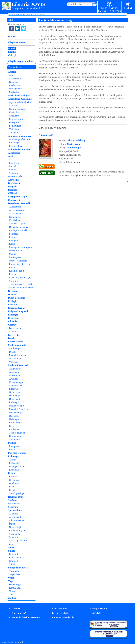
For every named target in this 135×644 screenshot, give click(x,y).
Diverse (12, 294)
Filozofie (13, 321)
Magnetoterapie (17, 406)
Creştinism (14, 480)
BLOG (12, 36)
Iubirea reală (46, 135)
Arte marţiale (15, 176)
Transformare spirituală (20, 284)
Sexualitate (14, 503)
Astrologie (13, 180)
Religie (12, 473)
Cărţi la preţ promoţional (21, 61)
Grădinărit (14, 116)
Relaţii (12, 268)
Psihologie (13, 456)
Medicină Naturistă (18, 365)
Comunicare (15, 217)
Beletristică (14, 183)
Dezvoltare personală (19, 203)
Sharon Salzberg (76, 140)
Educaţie (13, 304)
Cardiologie (15, 348)
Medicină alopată (17, 345)
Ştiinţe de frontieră (18, 568)
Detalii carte (47, 173)
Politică (12, 443)
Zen (11, 544)
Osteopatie (14, 416)
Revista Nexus (15, 497)
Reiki (12, 426)
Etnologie (13, 315)
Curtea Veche (74, 144)
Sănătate (13, 500)
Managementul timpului (21, 247)
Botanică (13, 190)
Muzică (13, 166)
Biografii (13, 186)
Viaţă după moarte (18, 541)
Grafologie (14, 561)
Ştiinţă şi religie (17, 493)
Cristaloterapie (16, 382)
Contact (16, 609)
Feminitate (14, 234)
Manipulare (15, 446)
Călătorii (13, 193)
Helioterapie (15, 396)
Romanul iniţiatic (18, 531)
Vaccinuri (14, 362)
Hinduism (14, 483)
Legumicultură (16, 119)
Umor (11, 578)
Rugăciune (14, 429)
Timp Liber (14, 574)
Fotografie (14, 163)
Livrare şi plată (60, 613)
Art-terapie (14, 375)
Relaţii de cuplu (17, 271)
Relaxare (13, 274)
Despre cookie (99, 609)
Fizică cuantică (16, 557)
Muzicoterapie (16, 412)
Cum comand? (60, 609)
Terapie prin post (17, 433)
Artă (11, 156)
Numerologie (15, 527)
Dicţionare (13, 291)
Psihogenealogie (17, 466)
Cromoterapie (16, 385)
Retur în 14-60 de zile (63, 617)
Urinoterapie (15, 436)
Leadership (14, 85)
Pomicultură (15, 126)
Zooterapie (14, 439)
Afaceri (12, 72)
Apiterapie (14, 372)
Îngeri (12, 524)
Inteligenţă (14, 240)
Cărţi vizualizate (17, 42)
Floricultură (15, 112)
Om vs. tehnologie (18, 261)
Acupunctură (15, 369)
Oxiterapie (14, 419)
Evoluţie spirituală (18, 230)
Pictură (13, 170)
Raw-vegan (15, 143)
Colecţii (12, 55)
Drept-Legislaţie (16, 298)
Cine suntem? (19, 613)
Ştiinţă (12, 551)
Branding (14, 82)
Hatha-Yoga (15, 585)
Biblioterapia (75, 148)
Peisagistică (15, 122)
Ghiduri (12, 325)
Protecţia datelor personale (26, 617)
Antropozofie (16, 517)
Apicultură (14, 106)
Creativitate (15, 220)
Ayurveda (14, 379)
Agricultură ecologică (19, 95)
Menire (13, 254)
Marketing (14, 92)
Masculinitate (16, 251)
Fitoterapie (14, 389)
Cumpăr (49, 167)
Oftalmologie (16, 358)
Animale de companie (19, 149)
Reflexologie (15, 423)
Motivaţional (15, 257)
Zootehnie (14, 133)
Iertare (12, 237)
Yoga (11, 581)
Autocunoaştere (17, 210)
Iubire (12, 244)
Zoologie (13, 598)
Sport (11, 547)
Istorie (11, 338)
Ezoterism (13, 318)
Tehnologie (14, 571)
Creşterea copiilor (18, 224)
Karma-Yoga (15, 588)
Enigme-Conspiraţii (18, 311)
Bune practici (16, 328)
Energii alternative (18, 308)
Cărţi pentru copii (17, 197)
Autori (12, 48)
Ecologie (12, 301)
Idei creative (14, 335)
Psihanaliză (15, 463)
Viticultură (14, 129)
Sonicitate (13, 507)
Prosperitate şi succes (19, 264)
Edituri (12, 52)
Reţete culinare (16, 146)
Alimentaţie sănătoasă (19, 136)
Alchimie (14, 514)
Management (15, 89)
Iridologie (14, 402)
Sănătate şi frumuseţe (19, 278)
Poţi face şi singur (17, 453)
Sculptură (14, 173)
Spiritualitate (15, 510)
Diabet (12, 352)
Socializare (14, 281)
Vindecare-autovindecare (21, 288)
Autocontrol (15, 207)
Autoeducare (15, 214)
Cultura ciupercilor (18, 109)
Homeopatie (15, 399)
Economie (14, 554)
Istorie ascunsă (16, 342)
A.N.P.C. (97, 613)
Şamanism (14, 537)
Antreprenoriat (16, 79)
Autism (13, 460)
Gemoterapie (15, 392)
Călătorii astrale (17, 520)
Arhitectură (14, 153)
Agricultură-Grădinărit (20, 99)
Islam (12, 487)
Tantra (12, 591)
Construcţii (14, 200)
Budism (13, 477)
